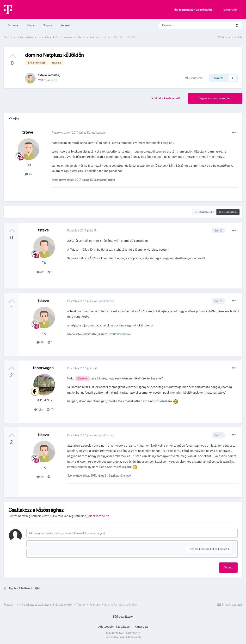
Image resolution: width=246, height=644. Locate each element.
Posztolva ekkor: (71, 133)
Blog (31, 25)
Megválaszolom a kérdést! (215, 98)
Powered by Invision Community (123, 637)
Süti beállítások (123, 617)
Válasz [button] (228, 567)
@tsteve (82, 378)
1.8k (39, 410)
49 (29, 174)
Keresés (65, 25)
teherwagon (43, 368)
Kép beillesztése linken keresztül (209, 549)
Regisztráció (230, 10)
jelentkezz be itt (98, 516)
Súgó (48, 25)
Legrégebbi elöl (228, 212)
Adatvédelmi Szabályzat (114, 627)
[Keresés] (190, 25)
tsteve (43, 75)
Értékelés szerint (204, 212)
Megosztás (194, 78)
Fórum (13, 25)
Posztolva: (82, 230)
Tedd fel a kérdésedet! (165, 98)
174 (51, 410)
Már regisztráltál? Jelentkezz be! (193, 10)
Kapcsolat (141, 627)
